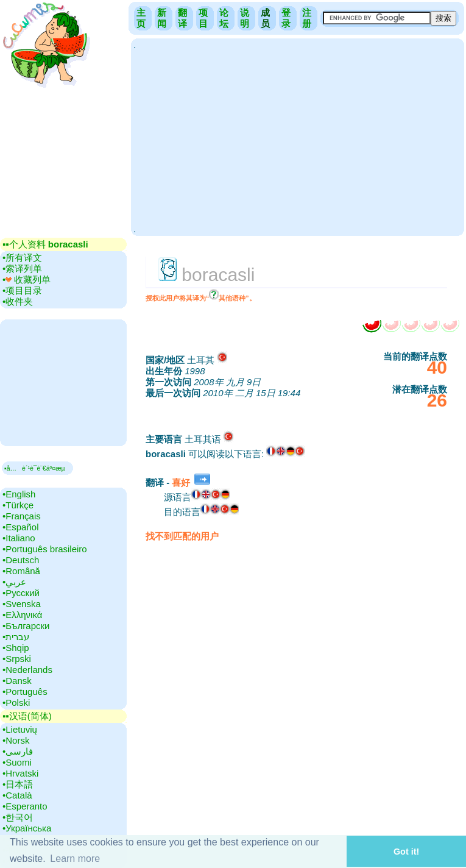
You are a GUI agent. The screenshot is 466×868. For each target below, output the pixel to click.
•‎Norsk (16, 740)
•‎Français (22, 516)
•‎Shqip (16, 648)
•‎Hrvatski (20, 773)
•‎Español (20, 527)
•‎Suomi (17, 762)
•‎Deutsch (21, 560)
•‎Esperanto (25, 806)
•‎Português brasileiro (45, 549)
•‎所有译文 (22, 258)
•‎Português (25, 692)
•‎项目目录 (22, 290)
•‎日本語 (18, 784)
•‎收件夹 (18, 301)
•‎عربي (14, 582)
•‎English (19, 494)
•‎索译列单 (22, 269)
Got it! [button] (406, 852)
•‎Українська (27, 828)
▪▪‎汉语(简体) (27, 716)
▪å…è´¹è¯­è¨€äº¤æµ (37, 468)
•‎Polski (16, 703)
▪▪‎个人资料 (45, 244)
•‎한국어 (18, 817)
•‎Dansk (17, 681)
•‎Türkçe (18, 505)
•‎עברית (16, 637)
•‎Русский (21, 593)
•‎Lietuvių (20, 729)
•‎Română (21, 571)
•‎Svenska (22, 604)
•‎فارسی (18, 751)
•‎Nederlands (27, 670)
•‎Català (17, 795)
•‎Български (26, 626)
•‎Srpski (17, 659)
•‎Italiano (19, 538)
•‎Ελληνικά (22, 615)
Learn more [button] (75, 859)
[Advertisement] (298, 136)
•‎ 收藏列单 (26, 279)
